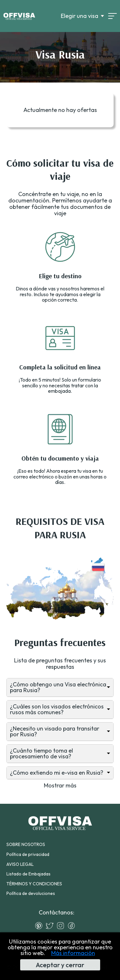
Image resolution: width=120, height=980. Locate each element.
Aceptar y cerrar (60, 965)
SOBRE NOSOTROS (26, 844)
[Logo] (19, 16)
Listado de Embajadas (28, 874)
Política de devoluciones (31, 893)
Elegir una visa (80, 16)
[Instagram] (62, 926)
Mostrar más (60, 785)
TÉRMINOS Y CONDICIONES (34, 884)
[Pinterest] (40, 926)
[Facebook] (73, 926)
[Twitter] (51, 926)
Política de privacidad (28, 854)
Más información (73, 953)
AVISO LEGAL (20, 864)
